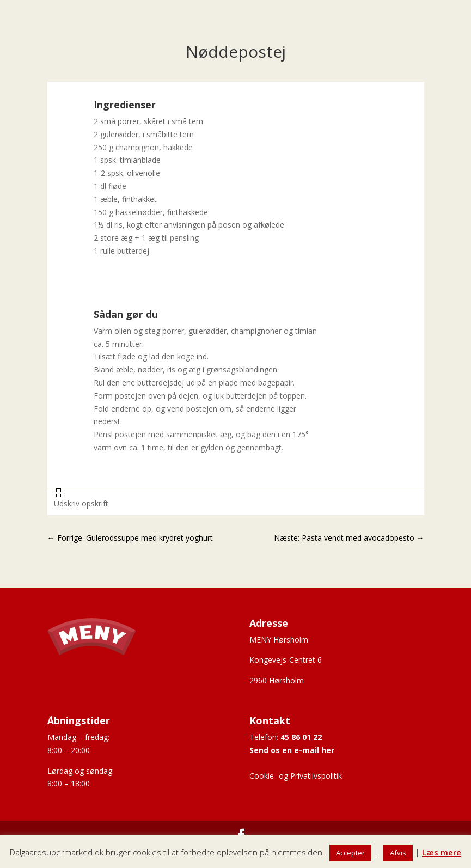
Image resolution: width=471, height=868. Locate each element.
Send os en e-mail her (292, 750)
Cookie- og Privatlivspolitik (296, 776)
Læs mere (442, 852)
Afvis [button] (398, 853)
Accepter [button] (350, 853)
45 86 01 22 (301, 737)
